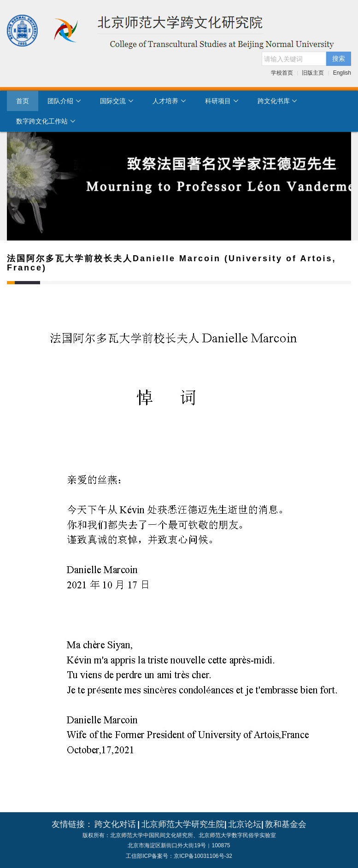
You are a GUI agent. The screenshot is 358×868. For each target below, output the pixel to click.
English (342, 73)
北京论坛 (245, 824)
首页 (23, 101)
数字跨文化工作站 (46, 121)
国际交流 (117, 101)
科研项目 (222, 101)
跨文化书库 (278, 101)
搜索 (339, 59)
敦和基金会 (286, 824)
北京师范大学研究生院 (183, 824)
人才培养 (170, 101)
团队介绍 (65, 101)
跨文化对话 (115, 824)
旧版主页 (313, 73)
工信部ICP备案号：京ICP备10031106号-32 (179, 856)
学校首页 (282, 73)
